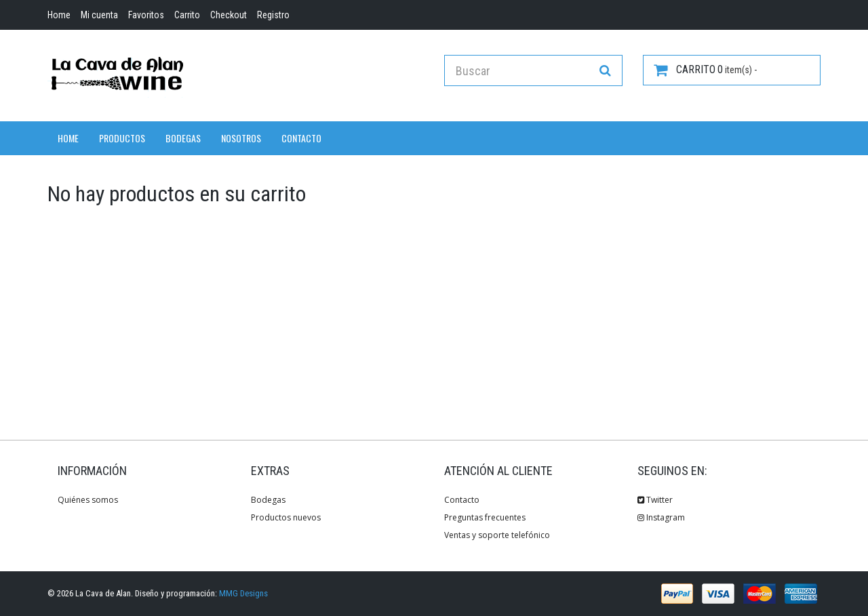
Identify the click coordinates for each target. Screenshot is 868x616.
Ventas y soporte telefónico (497, 535)
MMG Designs (243, 593)
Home (68, 138)
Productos (122, 138)
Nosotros (241, 138)
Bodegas (183, 138)
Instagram (661, 517)
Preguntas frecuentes (485, 517)
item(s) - (705, 70)
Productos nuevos (286, 517)
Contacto (301, 138)
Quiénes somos (88, 500)
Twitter (655, 500)
